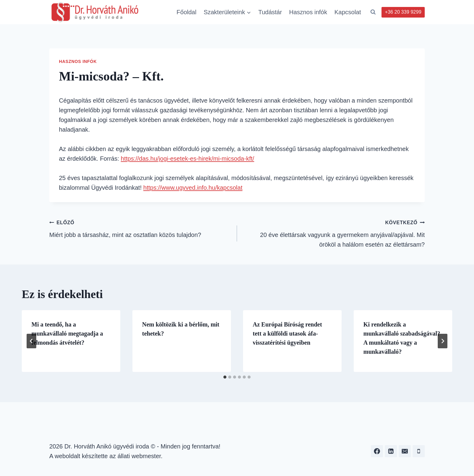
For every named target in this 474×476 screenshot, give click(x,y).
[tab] (225, 377)
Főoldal (187, 12)
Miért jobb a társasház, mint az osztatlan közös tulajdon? (140, 228)
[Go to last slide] (31, 341)
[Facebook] (377, 451)
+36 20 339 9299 (403, 12)
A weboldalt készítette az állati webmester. (106, 456)
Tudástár (270, 12)
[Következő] (443, 341)
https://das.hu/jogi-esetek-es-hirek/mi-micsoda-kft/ (188, 159)
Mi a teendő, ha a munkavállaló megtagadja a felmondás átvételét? (67, 333)
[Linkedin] (391, 451)
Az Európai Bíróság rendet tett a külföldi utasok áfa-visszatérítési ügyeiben (287, 333)
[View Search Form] (373, 12)
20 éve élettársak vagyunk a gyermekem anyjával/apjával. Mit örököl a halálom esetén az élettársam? (334, 233)
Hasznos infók (308, 12)
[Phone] (419, 451)
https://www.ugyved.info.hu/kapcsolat (193, 188)
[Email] (405, 451)
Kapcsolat (348, 12)
